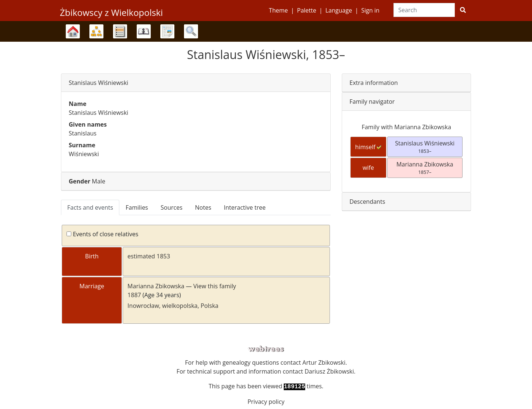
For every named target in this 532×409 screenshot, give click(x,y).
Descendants (367, 202)
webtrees (266, 349)
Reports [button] (167, 31)
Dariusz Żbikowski (329, 371)
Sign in (370, 10)
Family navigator (372, 102)
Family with (406, 127)
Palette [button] (307, 10)
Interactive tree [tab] (245, 207)
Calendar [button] (144, 31)
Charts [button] (96, 31)
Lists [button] (120, 31)
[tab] (196, 83)
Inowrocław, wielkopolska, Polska (173, 306)
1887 (134, 295)
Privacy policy (266, 402)
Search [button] (191, 31)
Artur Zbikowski (324, 362)
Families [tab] (137, 207)
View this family (215, 286)
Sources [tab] (172, 207)
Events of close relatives (102, 234)
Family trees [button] (73, 31)
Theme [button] (278, 10)
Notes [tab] (203, 207)
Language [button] (339, 10)
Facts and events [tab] (90, 207)
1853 (163, 256)
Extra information (374, 83)
